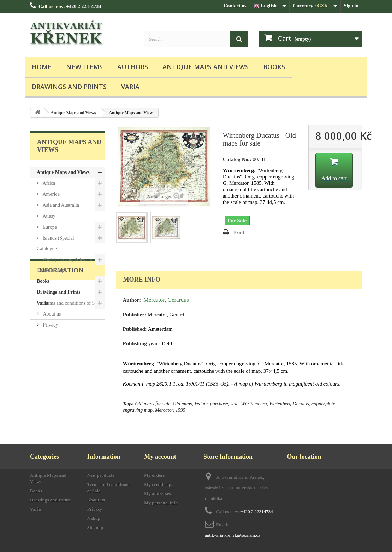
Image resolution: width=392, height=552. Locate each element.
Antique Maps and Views (206, 67)
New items (84, 67)
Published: (135, 329)
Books (274, 67)
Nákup (49, 349)
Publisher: (135, 315)
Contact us (235, 6)
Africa (48, 183)
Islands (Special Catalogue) (55, 243)
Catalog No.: (237, 159)
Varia (130, 87)
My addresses (157, 494)
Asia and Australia (60, 205)
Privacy (50, 382)
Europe (49, 227)
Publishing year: (141, 343)
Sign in (351, 6)
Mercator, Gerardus (166, 300)
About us (51, 371)
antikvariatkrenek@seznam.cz (233, 535)
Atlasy (48, 216)
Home (42, 67)
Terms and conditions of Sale (71, 360)
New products (101, 475)
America (51, 194)
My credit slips (159, 484)
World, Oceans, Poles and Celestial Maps (65, 265)
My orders (154, 475)
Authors (133, 67)
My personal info (161, 503)
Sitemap (95, 527)
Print (239, 233)
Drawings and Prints (69, 87)
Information (60, 330)
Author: (132, 300)
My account (160, 457)
